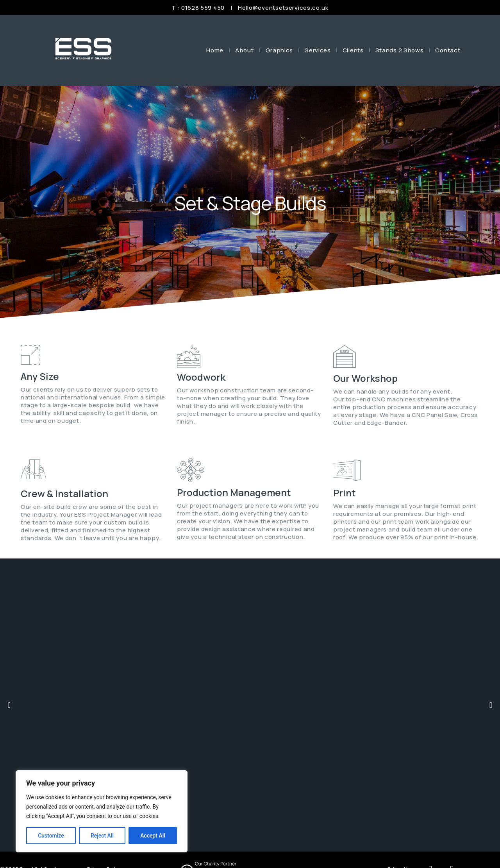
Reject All (102, 836)
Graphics (279, 50)
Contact (448, 50)
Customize (51, 836)
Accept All (153, 836)
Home (215, 50)
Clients (353, 50)
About (245, 50)
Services (318, 50)
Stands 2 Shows (400, 50)
